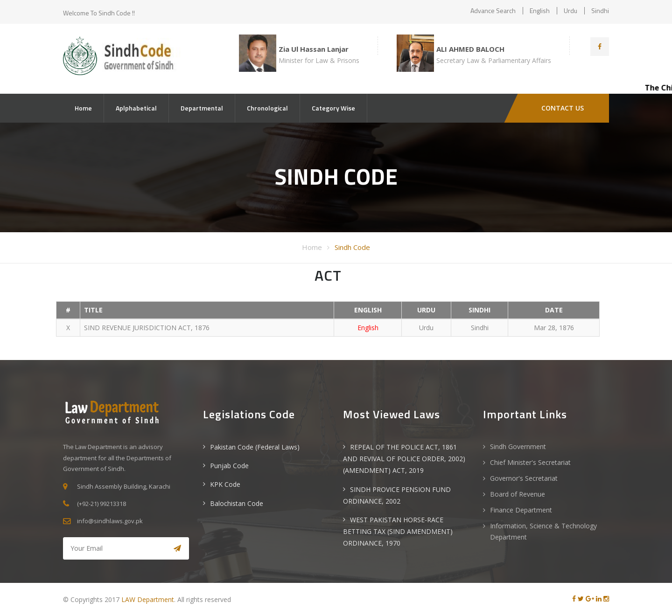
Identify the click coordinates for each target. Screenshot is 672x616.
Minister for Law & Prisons (319, 60)
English (540, 10)
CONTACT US (563, 108)
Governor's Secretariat (524, 478)
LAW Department (148, 599)
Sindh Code (352, 247)
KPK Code (225, 484)
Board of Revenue (518, 494)
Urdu (570, 10)
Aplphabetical (136, 108)
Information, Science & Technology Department (543, 531)
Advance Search (493, 10)
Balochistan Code (237, 503)
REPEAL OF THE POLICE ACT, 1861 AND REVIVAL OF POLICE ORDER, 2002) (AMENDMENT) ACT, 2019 (404, 459)
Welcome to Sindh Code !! (99, 13)
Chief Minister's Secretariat (530, 462)
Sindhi (600, 10)
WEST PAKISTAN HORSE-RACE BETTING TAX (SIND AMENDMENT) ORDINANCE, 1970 (398, 531)
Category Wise (333, 108)
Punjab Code (229, 466)
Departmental (202, 108)
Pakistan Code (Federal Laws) (255, 447)
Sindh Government (518, 446)
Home (83, 108)
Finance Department (521, 510)
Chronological (267, 108)
